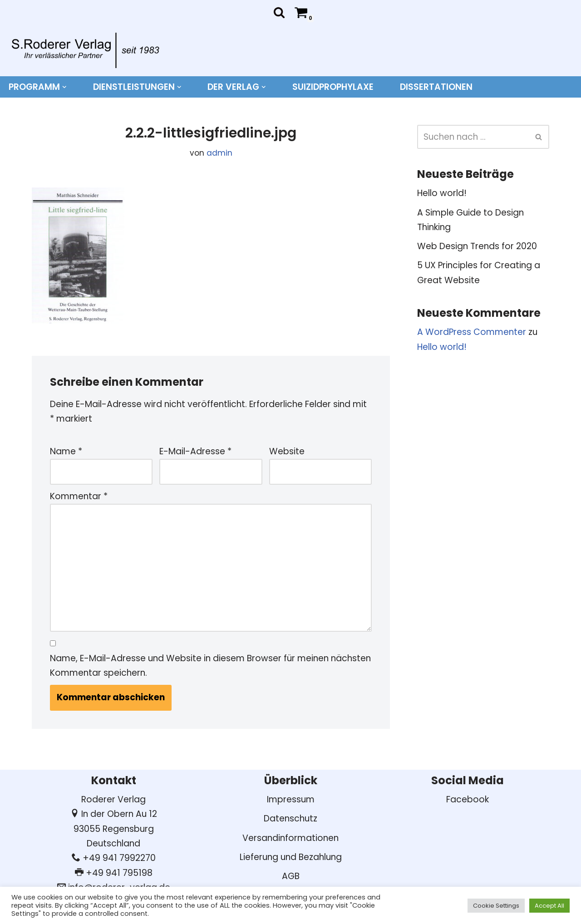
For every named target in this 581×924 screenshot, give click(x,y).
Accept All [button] (549, 906)
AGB (291, 876)
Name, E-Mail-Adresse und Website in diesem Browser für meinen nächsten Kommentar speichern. (210, 666)
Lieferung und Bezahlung (291, 857)
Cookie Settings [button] (496, 906)
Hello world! (442, 193)
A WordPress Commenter (472, 332)
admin (219, 153)
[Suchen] (279, 12)
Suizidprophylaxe (333, 87)
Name (66, 451)
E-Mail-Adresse (195, 451)
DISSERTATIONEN (436, 87)
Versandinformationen (290, 838)
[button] (64, 87)
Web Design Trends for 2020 (477, 246)
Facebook (468, 799)
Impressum (291, 799)
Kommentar (79, 496)
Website (287, 451)
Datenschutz (290, 818)
